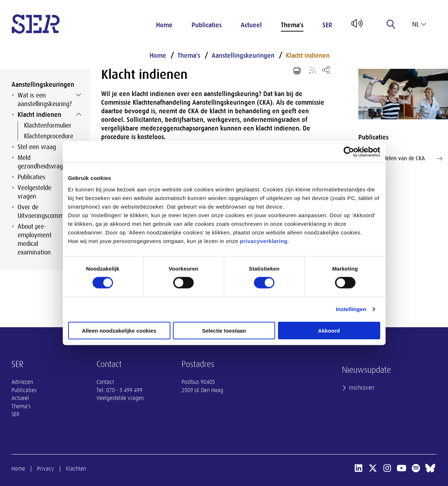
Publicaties (207, 25)
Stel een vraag (37, 147)
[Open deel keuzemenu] (326, 70)
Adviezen (22, 382)
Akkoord (329, 330)
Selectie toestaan (224, 330)
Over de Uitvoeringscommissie (46, 211)
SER (327, 25)
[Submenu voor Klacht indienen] (79, 114)
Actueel (251, 25)
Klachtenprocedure (49, 136)
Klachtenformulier (48, 125)
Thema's (292, 25)
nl (419, 24)
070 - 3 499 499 (124, 390)
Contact (105, 382)
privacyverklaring (264, 241)
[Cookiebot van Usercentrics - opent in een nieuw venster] (349, 152)
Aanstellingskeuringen (43, 85)
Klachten (76, 469)
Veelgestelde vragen (34, 192)
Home (164, 25)
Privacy (46, 469)
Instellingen (351, 309)
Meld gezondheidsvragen (44, 162)
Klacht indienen (39, 115)
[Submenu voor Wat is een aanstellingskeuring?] (79, 95)
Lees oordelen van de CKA (403, 158)
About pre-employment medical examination (35, 239)
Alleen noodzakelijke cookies (119, 330)
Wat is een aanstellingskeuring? (45, 100)
